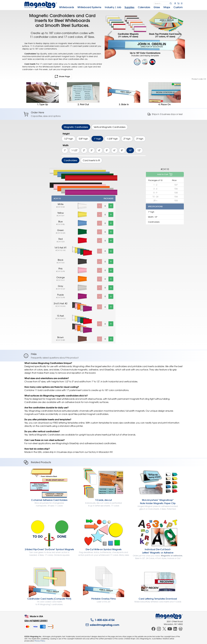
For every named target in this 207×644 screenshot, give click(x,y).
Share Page (62, 76)
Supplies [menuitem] (129, 7)
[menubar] (121, 7)
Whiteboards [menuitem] (67, 7)
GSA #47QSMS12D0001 (36, 621)
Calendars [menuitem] (144, 7)
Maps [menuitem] (167, 7)
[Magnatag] (169, 616)
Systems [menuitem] (89, 7)
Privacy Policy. (40, 641)
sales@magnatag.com (102, 625)
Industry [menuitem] (113, 7)
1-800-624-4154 (102, 620)
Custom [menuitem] (178, 7)
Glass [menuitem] (157, 7)
